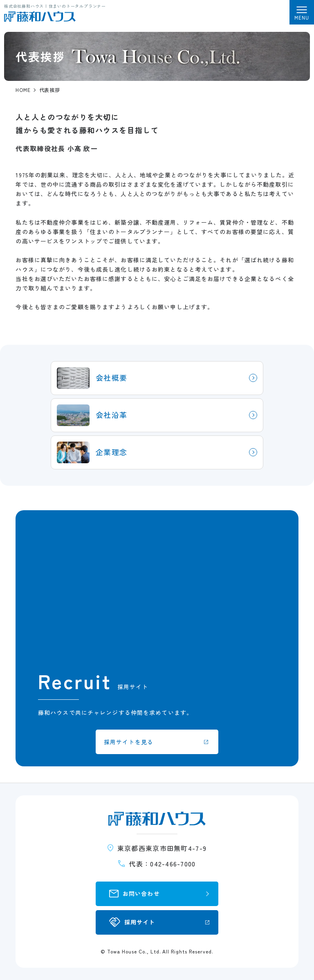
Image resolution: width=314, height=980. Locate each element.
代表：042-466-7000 (162, 864)
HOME (23, 90)
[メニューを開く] (302, 12)
